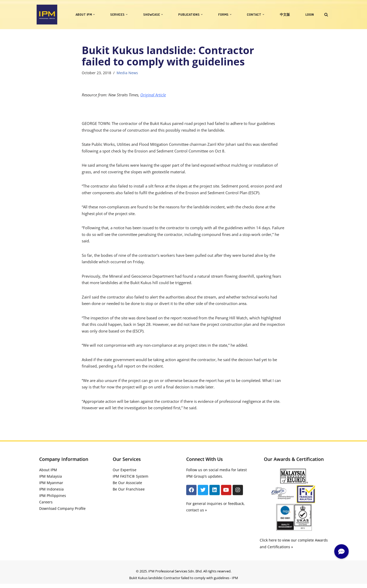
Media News (127, 73)
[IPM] (47, 15)
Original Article (153, 95)
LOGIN (310, 14)
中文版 (285, 14)
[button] (94, 15)
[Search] (326, 15)
